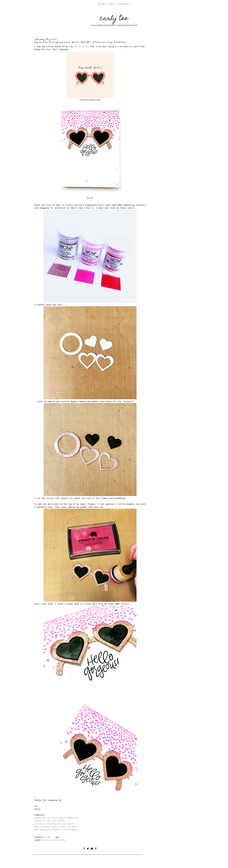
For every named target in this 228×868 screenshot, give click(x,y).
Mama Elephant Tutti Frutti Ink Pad (55, 827)
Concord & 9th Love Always (49, 821)
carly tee (114, 19)
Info (112, 4)
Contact (124, 4)
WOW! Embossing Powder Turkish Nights (56, 830)
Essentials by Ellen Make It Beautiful (57, 818)
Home (101, 4)
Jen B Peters (81, 47)
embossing (45, 840)
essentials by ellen (58, 840)
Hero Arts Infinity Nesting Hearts (54, 824)
